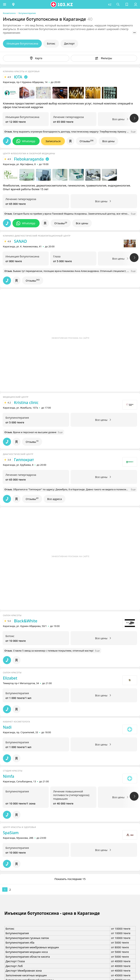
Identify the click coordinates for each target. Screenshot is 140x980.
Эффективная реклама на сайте (70, 338)
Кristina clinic (26, 403)
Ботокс (51, 44)
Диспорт (69, 44)
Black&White (26, 621)
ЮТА (18, 77)
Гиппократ (24, 460)
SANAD (20, 241)
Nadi (7, 727)
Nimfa (9, 776)
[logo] (62, 4)
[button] (5, 4)
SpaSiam (11, 833)
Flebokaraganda (29, 159)
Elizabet (10, 678)
